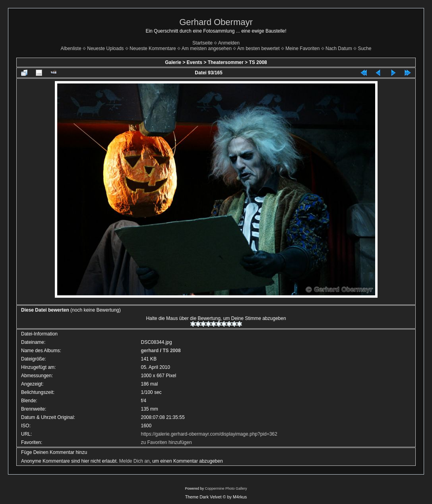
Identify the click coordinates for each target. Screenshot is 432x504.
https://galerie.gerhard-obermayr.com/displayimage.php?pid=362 (209, 434)
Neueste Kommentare (153, 48)
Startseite (202, 43)
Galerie (173, 62)
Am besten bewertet (259, 48)
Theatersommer (226, 62)
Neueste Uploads (105, 48)
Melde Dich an (135, 461)
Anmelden (229, 43)
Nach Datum (339, 48)
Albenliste (71, 48)
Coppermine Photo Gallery (226, 488)
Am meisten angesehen (207, 48)
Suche (364, 48)
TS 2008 (258, 62)
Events (195, 62)
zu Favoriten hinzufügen (167, 442)
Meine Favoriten (302, 48)
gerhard (150, 351)
